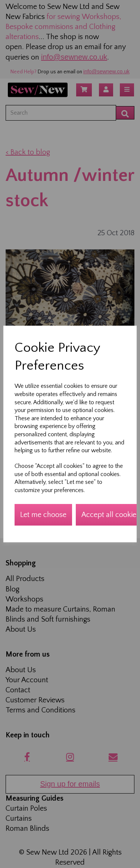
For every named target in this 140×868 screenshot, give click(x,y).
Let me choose (43, 515)
